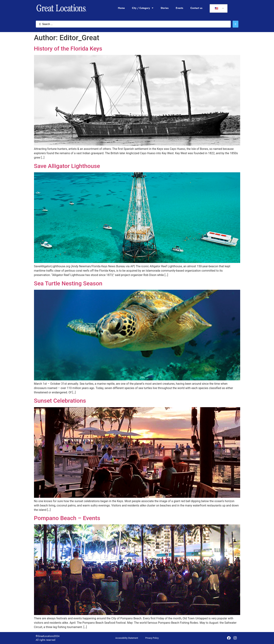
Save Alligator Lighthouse (67, 166)
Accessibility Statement (127, 638)
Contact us (196, 8)
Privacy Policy (152, 638)
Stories (165, 8)
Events (180, 8)
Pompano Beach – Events (67, 518)
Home (121, 8)
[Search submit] (235, 24)
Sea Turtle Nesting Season (68, 283)
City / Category (143, 8)
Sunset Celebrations (60, 401)
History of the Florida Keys (68, 49)
